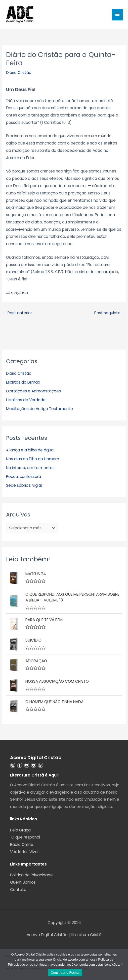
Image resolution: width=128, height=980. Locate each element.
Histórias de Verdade (26, 400)
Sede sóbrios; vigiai (24, 485)
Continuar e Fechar (65, 973)
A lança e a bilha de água (30, 450)
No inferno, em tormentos (30, 468)
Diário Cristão (19, 73)
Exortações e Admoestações (33, 391)
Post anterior (17, 313)
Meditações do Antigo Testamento (39, 409)
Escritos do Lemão (23, 382)
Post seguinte (110, 313)
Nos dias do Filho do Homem (33, 459)
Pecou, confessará (24, 477)
